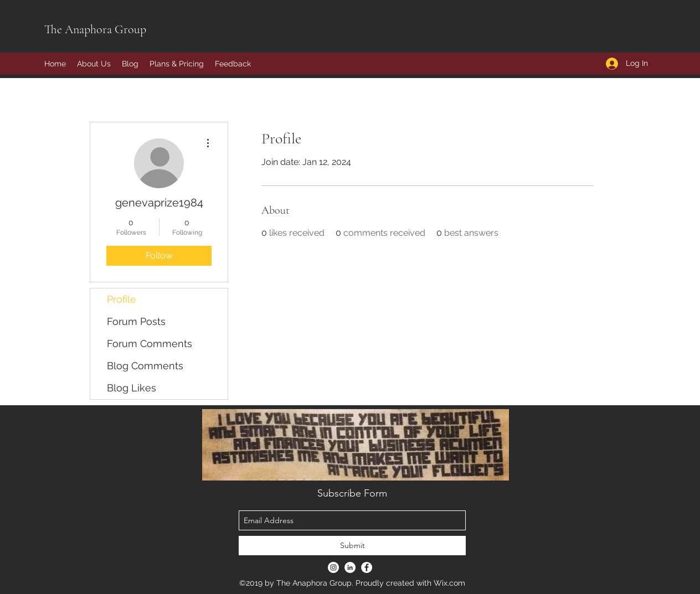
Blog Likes (132, 388)
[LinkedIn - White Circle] (350, 567)
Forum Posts (136, 321)
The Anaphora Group (95, 29)
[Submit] (352, 546)
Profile (122, 299)
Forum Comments (150, 344)
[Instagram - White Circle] (333, 567)
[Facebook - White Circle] (367, 567)
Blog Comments (145, 366)
